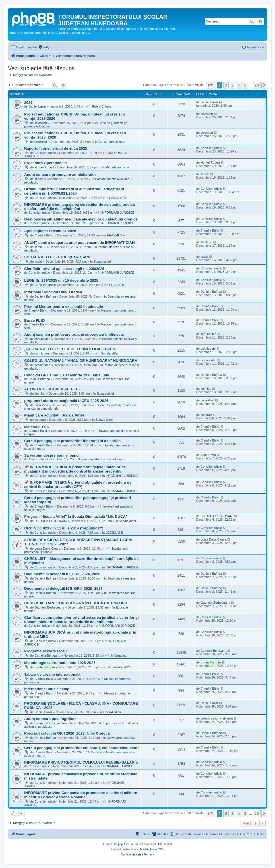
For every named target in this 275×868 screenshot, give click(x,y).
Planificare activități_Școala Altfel (54, 415)
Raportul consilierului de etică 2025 (56, 148)
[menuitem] (44, 47)
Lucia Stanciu (45, 667)
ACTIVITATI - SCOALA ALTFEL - (52, 389)
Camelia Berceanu (47, 655)
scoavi (39, 179)
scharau (40, 420)
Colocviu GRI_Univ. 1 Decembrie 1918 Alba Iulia (67, 375)
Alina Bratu (36, 459)
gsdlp (38, 261)
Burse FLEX (35, 320)
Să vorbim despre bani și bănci (52, 455)
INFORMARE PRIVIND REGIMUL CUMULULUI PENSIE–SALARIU (81, 762)
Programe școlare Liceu (46, 651)
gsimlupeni (42, 353)
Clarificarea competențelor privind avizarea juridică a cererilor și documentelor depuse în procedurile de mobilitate (81, 620)
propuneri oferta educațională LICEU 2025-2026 (66, 401)
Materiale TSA (37, 427)
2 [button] (226, 85)
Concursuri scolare (111, 142)
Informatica (119, 655)
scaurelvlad (42, 339)
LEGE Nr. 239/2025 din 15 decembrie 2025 (61, 280)
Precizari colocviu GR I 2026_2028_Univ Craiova (67, 733)
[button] (210, 85)
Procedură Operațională (46, 163)
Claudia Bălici (44, 235)
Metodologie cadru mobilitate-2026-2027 (60, 663)
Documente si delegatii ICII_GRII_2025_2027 (63, 588)
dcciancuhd (42, 365)
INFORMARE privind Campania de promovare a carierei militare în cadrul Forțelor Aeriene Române (81, 795)
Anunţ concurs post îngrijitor (50, 719)
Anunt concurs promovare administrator (60, 175)
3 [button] (232, 85)
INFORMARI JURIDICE (118, 213)
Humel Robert (44, 167)
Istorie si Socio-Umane (110, 459)
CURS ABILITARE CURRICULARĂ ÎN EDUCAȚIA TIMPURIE (76, 603)
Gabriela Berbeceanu (49, 607)
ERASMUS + (116, 235)
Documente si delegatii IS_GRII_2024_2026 (62, 574)
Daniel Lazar (37, 106)
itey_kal (40, 393)
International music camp (47, 689)
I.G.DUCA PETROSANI (51, 521)
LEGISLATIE (118, 198)
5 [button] (245, 85)
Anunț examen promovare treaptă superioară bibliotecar (74, 334)
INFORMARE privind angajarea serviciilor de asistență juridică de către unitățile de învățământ (79, 207)
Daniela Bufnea (45, 296)
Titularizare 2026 (119, 667)
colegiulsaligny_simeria (50, 723)
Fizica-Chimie (102, 106)
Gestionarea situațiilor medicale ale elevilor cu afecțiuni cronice (81, 219)
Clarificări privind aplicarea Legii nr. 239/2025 (64, 269)
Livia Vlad (41, 405)
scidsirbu (41, 123)
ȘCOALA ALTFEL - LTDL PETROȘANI (57, 257)
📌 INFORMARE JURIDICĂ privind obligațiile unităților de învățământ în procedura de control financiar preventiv (75, 469)
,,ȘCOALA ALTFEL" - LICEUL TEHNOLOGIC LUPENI (70, 349)
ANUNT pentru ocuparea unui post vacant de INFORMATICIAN (79, 243)
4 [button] (239, 85)
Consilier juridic (45, 153)
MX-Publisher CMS (152, 849)
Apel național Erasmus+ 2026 (50, 231)
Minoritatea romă (117, 167)
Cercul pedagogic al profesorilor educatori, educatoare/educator (81, 748)
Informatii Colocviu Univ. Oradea (53, 292)
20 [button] (257, 85)
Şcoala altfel (102, 261)
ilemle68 (40, 247)
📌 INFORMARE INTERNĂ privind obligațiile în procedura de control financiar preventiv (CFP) (78, 484)
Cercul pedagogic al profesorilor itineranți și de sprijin (72, 441)
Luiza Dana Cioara (47, 549)
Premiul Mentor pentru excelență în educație (64, 307)
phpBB (122, 844)
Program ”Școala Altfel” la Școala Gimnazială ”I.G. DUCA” (76, 517)
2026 (28, 103)
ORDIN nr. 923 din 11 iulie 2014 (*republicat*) (64, 528)
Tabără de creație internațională (52, 674)
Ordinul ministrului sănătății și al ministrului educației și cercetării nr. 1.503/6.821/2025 (74, 191)
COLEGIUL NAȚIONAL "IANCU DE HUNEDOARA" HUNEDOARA (81, 361)
